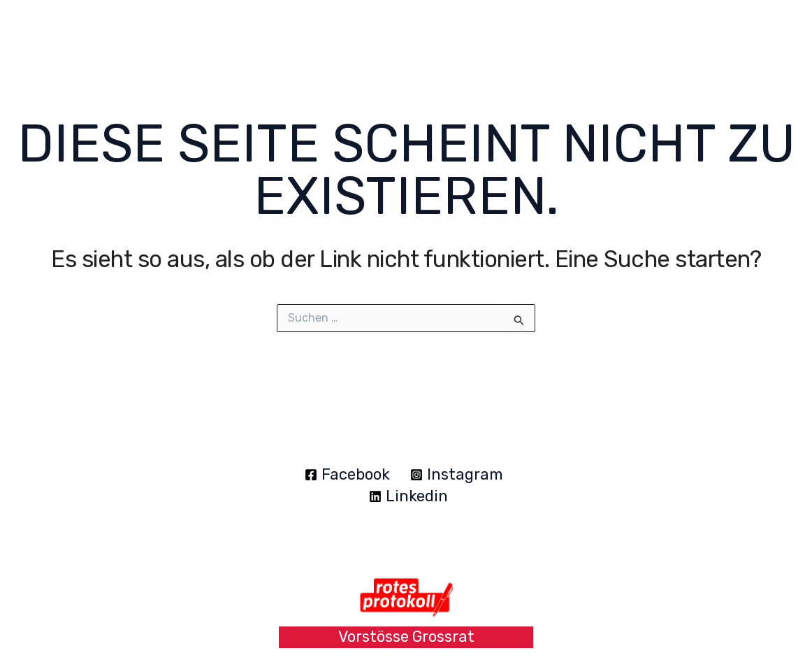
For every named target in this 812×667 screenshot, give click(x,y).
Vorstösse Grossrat (406, 637)
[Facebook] (347, 475)
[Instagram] (457, 475)
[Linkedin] (408, 496)
